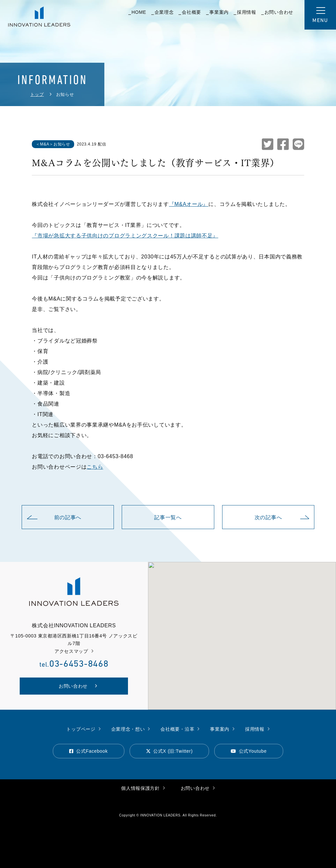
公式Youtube (249, 751)
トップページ (83, 729)
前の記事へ (54, 517)
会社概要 (190, 12)
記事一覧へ (168, 517)
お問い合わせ (277, 12)
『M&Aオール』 (189, 204)
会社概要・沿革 (180, 729)
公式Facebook (88, 751)
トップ (37, 94)
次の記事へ (282, 517)
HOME (137, 12)
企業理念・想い (131, 729)
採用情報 (245, 12)
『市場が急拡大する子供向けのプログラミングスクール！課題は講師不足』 (125, 236)
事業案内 (217, 12)
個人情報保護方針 (143, 788)
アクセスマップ (74, 651)
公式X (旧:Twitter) (169, 751)
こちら (95, 467)
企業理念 (163, 12)
